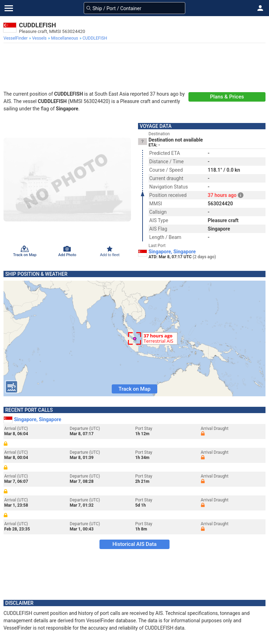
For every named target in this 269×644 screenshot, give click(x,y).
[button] (260, 8)
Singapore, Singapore (172, 252)
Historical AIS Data (134, 544)
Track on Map (134, 389)
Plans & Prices (227, 97)
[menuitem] (16, 38)
